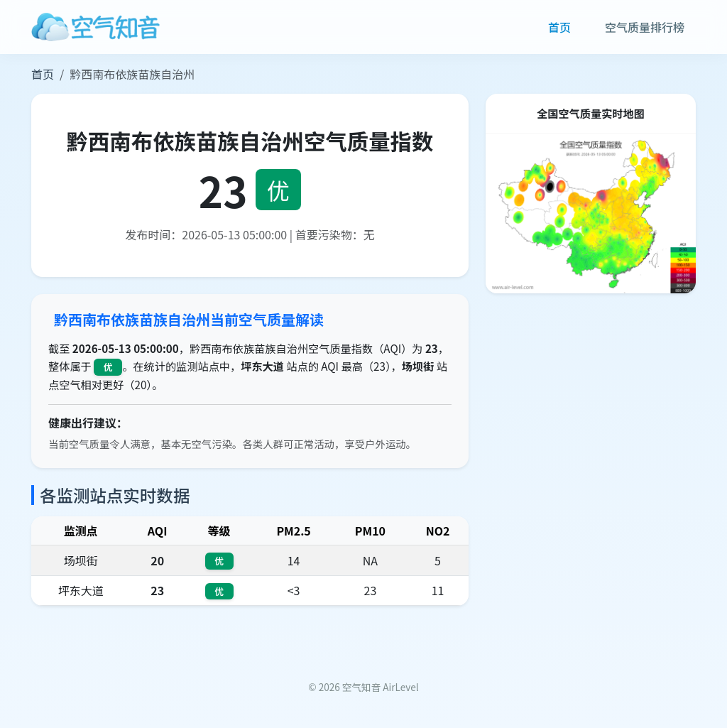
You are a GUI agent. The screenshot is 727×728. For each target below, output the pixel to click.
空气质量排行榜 (645, 27)
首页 (559, 27)
